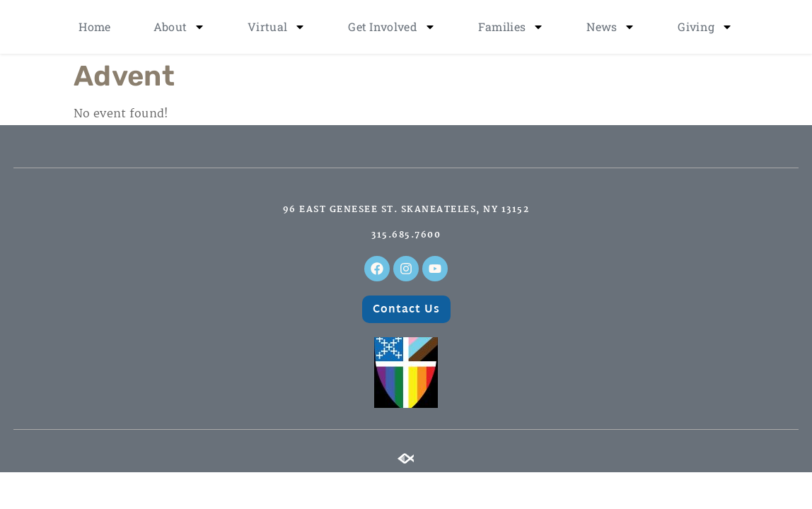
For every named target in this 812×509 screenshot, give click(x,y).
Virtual (277, 27)
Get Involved (392, 27)
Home (94, 27)
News (611, 27)
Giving (705, 27)
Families (511, 27)
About (180, 27)
